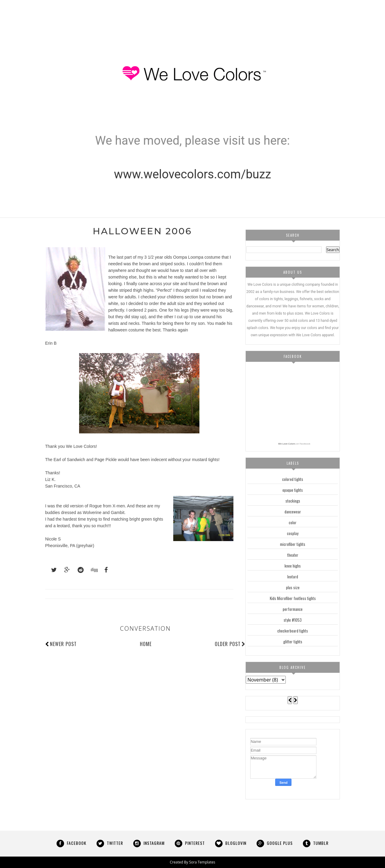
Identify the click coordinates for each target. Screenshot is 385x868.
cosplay (293, 533)
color (293, 522)
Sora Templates (202, 862)
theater (293, 555)
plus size (293, 587)
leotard (293, 577)
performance (293, 609)
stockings (293, 501)
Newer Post (63, 644)
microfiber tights (293, 544)
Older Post (230, 644)
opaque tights (293, 490)
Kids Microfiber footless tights (293, 598)
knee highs (293, 566)
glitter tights (293, 642)
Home (146, 644)
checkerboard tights (293, 631)
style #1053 (293, 620)
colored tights (293, 479)
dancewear (293, 512)
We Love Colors (287, 443)
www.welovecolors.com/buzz (193, 174)
